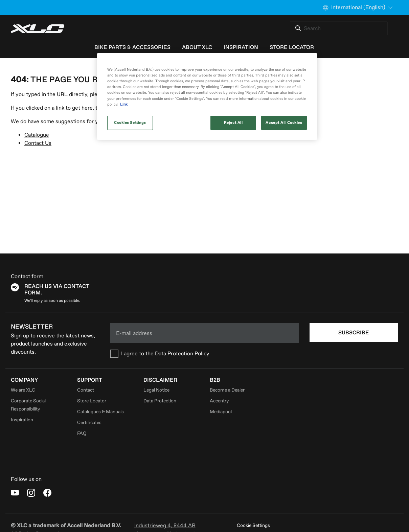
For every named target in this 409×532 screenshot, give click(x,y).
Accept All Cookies (284, 123)
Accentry (219, 401)
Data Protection (160, 401)
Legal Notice (156, 390)
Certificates (89, 423)
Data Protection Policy (182, 354)
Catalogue (37, 135)
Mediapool (221, 412)
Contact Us (38, 143)
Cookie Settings (253, 525)
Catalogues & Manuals (100, 412)
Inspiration (22, 420)
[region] (207, 96)
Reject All (233, 123)
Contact (86, 390)
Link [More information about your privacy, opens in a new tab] (124, 104)
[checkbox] (204, 354)
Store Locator (92, 401)
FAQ (82, 433)
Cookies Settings (130, 123)
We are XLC (23, 390)
